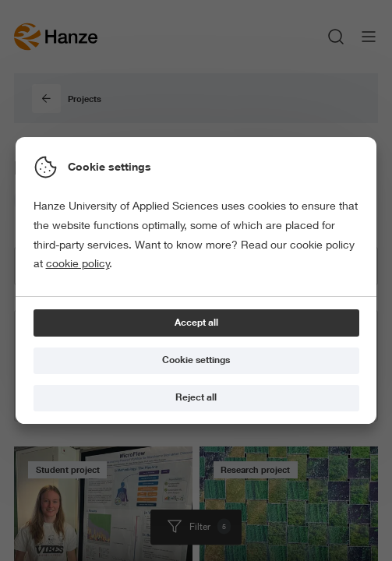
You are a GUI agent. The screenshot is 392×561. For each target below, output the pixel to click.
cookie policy (78, 263)
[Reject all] (196, 399)
